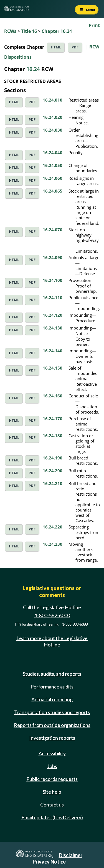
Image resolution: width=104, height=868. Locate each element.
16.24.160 (53, 396)
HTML (56, 47)
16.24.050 (53, 165)
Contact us (52, 805)
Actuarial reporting (52, 699)
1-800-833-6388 (75, 624)
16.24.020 (53, 117)
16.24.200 (53, 471)
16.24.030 (53, 130)
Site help (52, 792)
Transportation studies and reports (52, 712)
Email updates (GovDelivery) (52, 817)
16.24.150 (53, 368)
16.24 (33, 69)
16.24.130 (53, 328)
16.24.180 (53, 436)
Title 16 (29, 31)
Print (94, 25)
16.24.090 (53, 257)
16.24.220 (53, 527)
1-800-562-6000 (52, 616)
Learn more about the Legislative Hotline (52, 641)
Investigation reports (52, 738)
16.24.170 (53, 419)
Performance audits (52, 687)
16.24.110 (53, 297)
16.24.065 (53, 191)
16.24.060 (53, 178)
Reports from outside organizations (52, 725)
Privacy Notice (49, 862)
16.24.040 (53, 153)
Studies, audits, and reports (52, 674)
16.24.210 (53, 483)
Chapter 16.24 (57, 31)
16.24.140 (53, 351)
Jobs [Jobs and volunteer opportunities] (52, 766)
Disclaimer (71, 855)
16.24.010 (53, 100)
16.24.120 (53, 315)
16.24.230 (53, 544)
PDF (75, 47)
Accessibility (52, 753)
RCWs (10, 31)
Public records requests (52, 779)
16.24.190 (53, 458)
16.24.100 (53, 280)
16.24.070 (53, 230)
